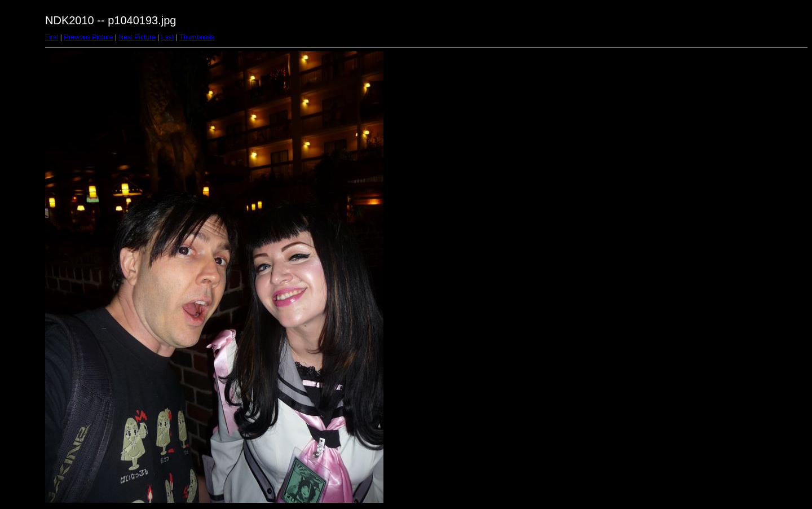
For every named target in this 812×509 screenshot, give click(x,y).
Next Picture (137, 37)
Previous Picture (88, 37)
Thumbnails (197, 37)
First (52, 37)
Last (167, 37)
